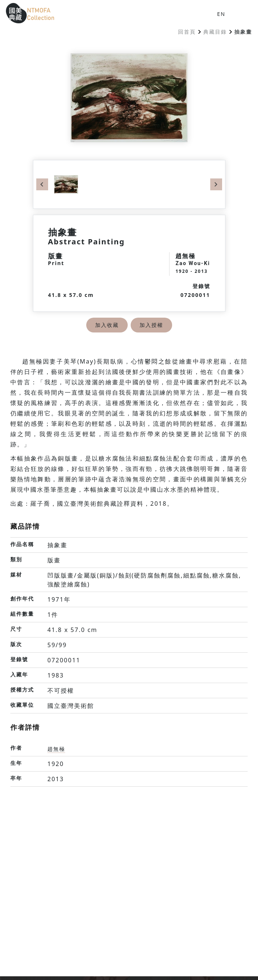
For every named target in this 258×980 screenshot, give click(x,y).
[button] (240, 13)
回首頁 (187, 32)
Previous (42, 184)
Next (216, 184)
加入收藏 (107, 325)
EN (221, 14)
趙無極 (56, 749)
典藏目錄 (215, 32)
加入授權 (151, 325)
